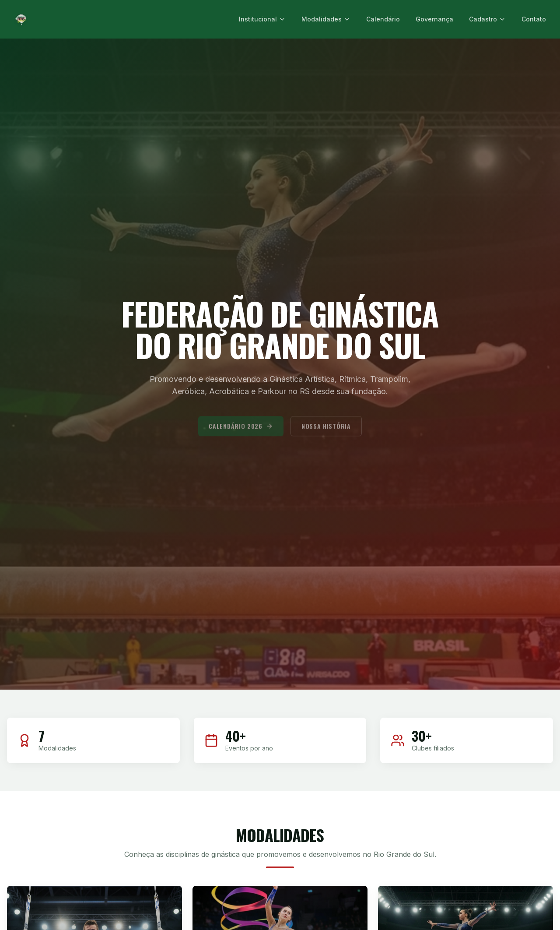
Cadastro (487, 19)
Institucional (262, 19)
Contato (534, 19)
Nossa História (326, 431)
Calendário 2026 (241, 431)
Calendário (383, 19)
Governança (434, 19)
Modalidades (326, 19)
